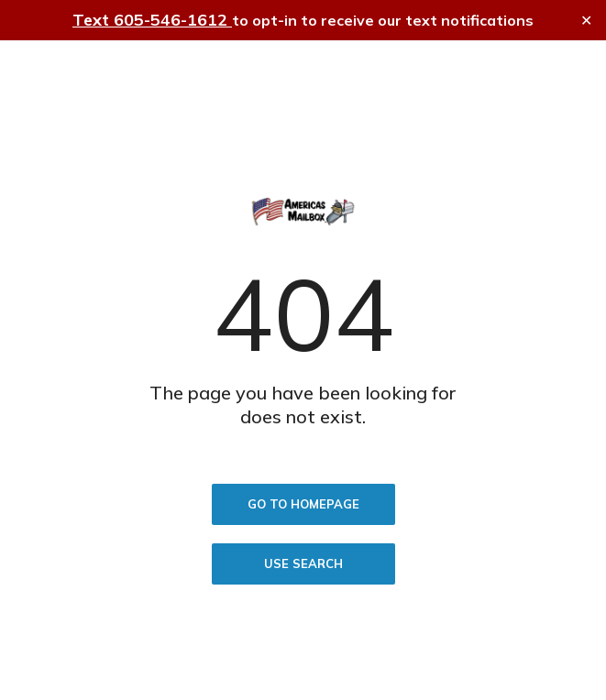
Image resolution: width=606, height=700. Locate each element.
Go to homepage (303, 504)
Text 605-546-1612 (152, 20)
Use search (303, 563)
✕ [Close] (586, 21)
